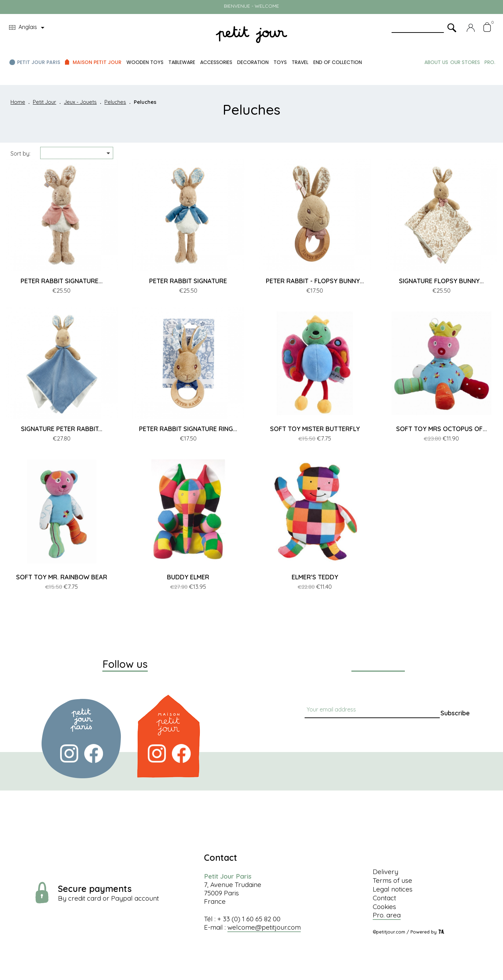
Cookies (384, 907)
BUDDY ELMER (188, 577)
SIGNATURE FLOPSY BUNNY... (441, 281)
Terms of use (392, 880)
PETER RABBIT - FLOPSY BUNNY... (315, 281)
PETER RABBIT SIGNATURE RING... (188, 429)
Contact (384, 898)
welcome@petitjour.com (264, 927)
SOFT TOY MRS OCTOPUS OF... (442, 429)
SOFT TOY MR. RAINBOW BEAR (62, 577)
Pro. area (387, 915)
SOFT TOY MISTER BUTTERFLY (315, 429)
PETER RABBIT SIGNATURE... (62, 281)
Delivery (385, 872)
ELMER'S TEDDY (315, 577)
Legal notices (393, 889)
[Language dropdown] (28, 28)
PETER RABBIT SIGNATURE (188, 281)
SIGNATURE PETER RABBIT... (62, 429)
